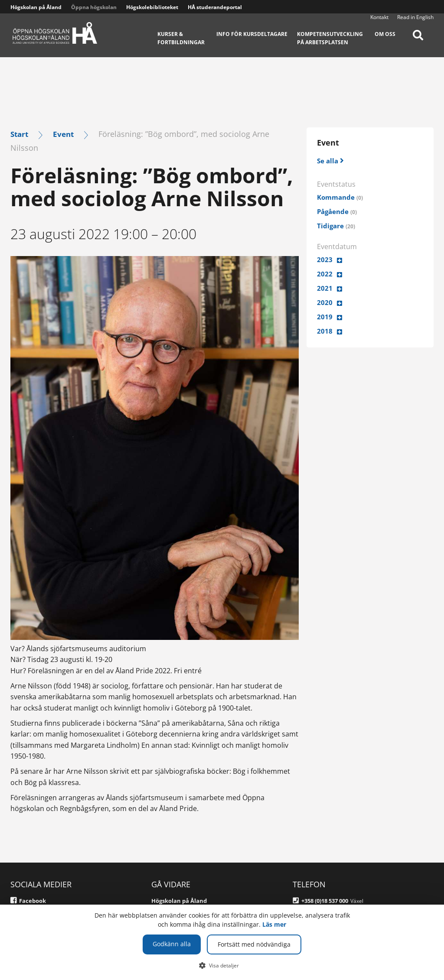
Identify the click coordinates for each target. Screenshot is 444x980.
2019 (325, 318)
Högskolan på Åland (36, 7)
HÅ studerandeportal (215, 7)
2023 (325, 260)
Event (66, 134)
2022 (325, 274)
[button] (222, 965)
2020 (325, 303)
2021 (325, 289)
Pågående (338, 212)
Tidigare (336, 226)
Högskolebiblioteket (152, 7)
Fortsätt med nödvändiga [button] (254, 944)
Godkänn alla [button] (172, 944)
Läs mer (274, 924)
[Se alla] (331, 161)
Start (20, 134)
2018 (325, 332)
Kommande (341, 198)
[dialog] (222, 942)
